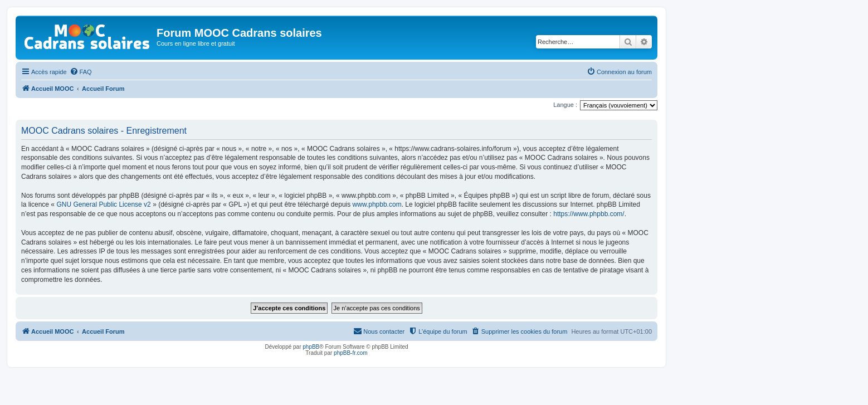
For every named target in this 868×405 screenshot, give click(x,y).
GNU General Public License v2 (103, 204)
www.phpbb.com (377, 204)
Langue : (565, 105)
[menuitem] (81, 72)
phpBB (311, 347)
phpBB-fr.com (351, 353)
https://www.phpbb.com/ (589, 214)
